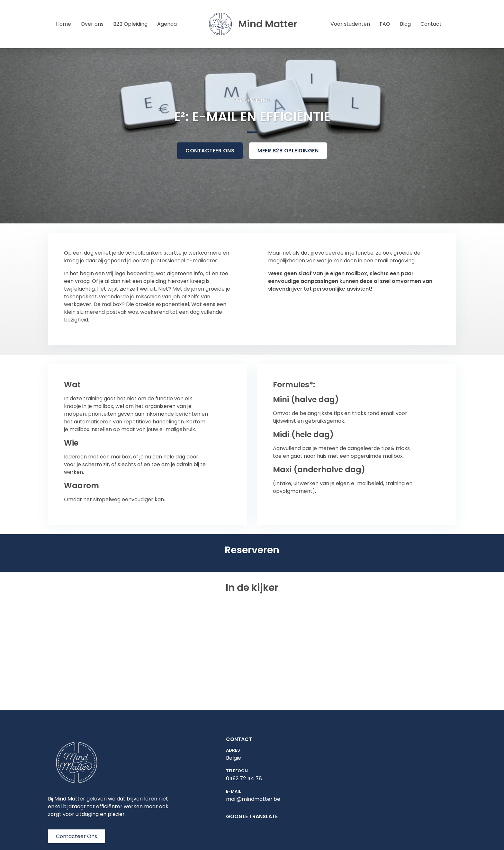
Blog (405, 24)
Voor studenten (350, 24)
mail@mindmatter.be (253, 799)
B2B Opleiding (130, 24)
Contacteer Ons (76, 836)
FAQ (385, 24)
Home (64, 24)
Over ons (92, 24)
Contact (431, 24)
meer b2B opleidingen (288, 151)
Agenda (167, 24)
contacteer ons (210, 151)
